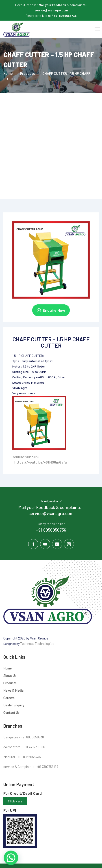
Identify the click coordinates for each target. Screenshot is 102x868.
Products (28, 73)
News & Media (13, 690)
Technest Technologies (37, 644)
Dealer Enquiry (14, 705)
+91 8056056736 (65, 16)
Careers (9, 698)
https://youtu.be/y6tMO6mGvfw (41, 462)
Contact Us (11, 712)
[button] (97, 28)
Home (8, 73)
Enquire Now (51, 310)
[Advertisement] (51, 146)
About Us (10, 676)
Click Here (15, 801)
